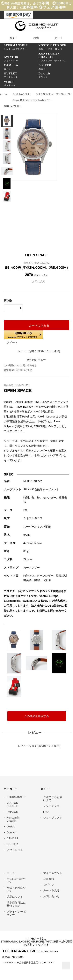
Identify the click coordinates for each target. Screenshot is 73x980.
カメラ (21, 67)
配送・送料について (16, 889)
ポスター (56, 67)
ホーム (4, 94)
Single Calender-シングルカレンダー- (33, 100)
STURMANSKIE (22, 94)
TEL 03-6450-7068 (19, 951)
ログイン (49, 885)
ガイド (11, 38)
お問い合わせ (51, 896)
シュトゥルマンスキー (21, 47)
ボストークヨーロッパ (56, 47)
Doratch (11, 832)
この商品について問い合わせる (20, 365)
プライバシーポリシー (16, 913)
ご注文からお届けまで (53, 799)
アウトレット (21, 75)
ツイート (12, 342)
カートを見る (51, 890)
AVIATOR (12, 812)
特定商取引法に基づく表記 (18, 370)
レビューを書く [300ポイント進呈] (36, 351)
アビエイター (21, 59)
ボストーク (21, 83)
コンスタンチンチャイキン (56, 57)
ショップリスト (53, 818)
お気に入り (37, 281)
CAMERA (12, 838)
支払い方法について (16, 880)
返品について (15, 897)
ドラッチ (56, 75)
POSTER (12, 844)
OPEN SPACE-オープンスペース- (53, 94)
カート (56, 38)
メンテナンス (51, 806)
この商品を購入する (37, 716)
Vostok (11, 826)
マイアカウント (53, 873)
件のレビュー (37, 360)
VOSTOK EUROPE (12, 804)
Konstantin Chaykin (13, 819)
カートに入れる (37, 325)
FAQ (46, 812)
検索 (34, 38)
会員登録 (49, 879)
